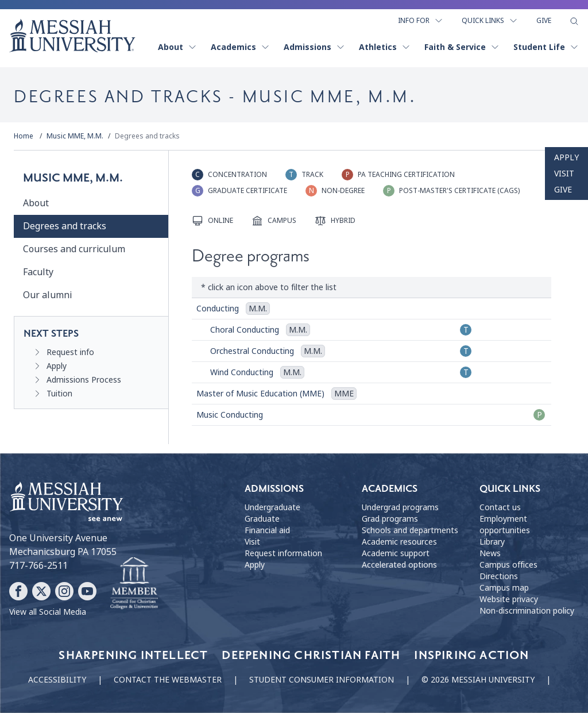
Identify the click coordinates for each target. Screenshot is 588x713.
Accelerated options (399, 565)
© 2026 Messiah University (478, 680)
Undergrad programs (400, 507)
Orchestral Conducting (252, 351)
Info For (421, 21)
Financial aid (267, 530)
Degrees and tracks (147, 136)
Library (492, 542)
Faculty (38, 272)
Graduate (262, 519)
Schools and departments (410, 530)
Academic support (396, 553)
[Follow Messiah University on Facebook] (18, 591)
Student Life (546, 47)
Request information (283, 553)
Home (24, 136)
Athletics (385, 47)
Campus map (504, 588)
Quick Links (490, 21)
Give (544, 21)
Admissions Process (84, 380)
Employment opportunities (505, 525)
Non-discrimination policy (527, 611)
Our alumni (47, 295)
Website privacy (509, 599)
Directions (499, 576)
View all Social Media (48, 612)
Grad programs (390, 519)
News (490, 553)
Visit (564, 174)
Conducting (218, 309)
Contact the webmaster (168, 680)
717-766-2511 (38, 566)
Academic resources (399, 542)
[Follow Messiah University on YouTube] (87, 591)
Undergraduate (272, 507)
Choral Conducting (245, 330)
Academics (240, 47)
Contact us (500, 507)
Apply (566, 157)
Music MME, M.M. (75, 136)
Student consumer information (322, 680)
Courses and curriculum (74, 249)
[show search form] (574, 21)
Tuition (59, 394)
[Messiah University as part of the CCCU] (134, 584)
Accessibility (57, 680)
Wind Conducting (242, 372)
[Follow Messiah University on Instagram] (64, 591)
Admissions (314, 47)
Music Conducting (230, 415)
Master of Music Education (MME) (260, 394)
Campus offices (508, 565)
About (177, 47)
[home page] (72, 36)
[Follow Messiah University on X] (41, 591)
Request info (70, 352)
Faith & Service (462, 47)
